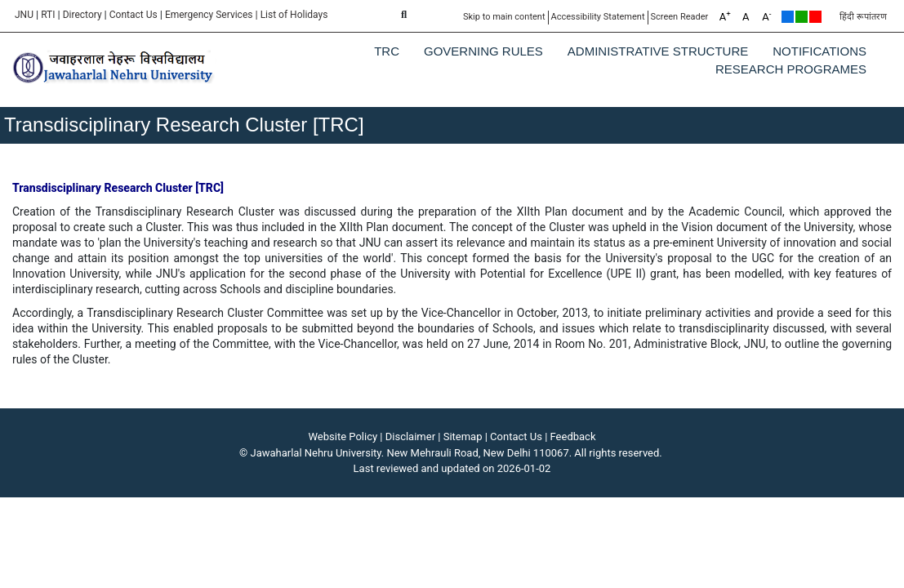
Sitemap (463, 437)
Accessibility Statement (598, 17)
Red (815, 17)
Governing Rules (483, 51)
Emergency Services (209, 15)
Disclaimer (410, 437)
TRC (387, 51)
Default (788, 17)
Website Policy (343, 437)
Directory (82, 15)
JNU (24, 15)
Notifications (819, 51)
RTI (48, 15)
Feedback (573, 437)
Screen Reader (680, 17)
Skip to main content (504, 17)
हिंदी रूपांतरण (863, 17)
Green (802, 17)
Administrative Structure (658, 51)
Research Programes (791, 69)
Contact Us (134, 15)
